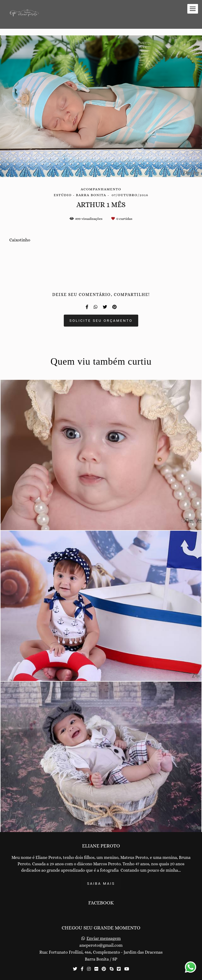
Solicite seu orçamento (101, 321)
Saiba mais (101, 884)
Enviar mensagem (104, 938)
